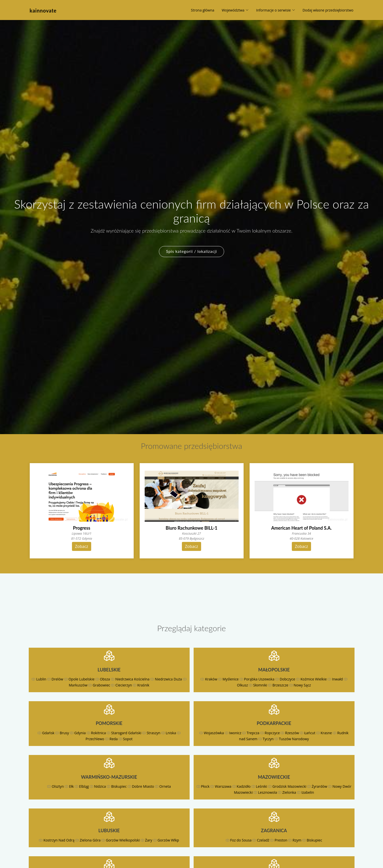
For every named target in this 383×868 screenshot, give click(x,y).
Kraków (211, 679)
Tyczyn (268, 739)
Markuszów (78, 685)
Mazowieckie (274, 777)
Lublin (41, 679)
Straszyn (154, 733)
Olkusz (243, 685)
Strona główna (203, 10)
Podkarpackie (274, 723)
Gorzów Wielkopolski (123, 840)
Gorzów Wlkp (168, 840)
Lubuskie (109, 830)
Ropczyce (272, 733)
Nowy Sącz (302, 685)
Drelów (57, 679)
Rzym (297, 840)
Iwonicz (235, 733)
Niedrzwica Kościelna (132, 679)
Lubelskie (109, 670)
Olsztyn (58, 786)
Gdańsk (48, 733)
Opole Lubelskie (81, 679)
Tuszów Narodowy (294, 739)
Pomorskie (109, 723)
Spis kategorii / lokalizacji (192, 251)
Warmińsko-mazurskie (109, 777)
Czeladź (263, 840)
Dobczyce (287, 679)
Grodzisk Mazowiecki (289, 786)
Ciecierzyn (124, 685)
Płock (205, 786)
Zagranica (274, 830)
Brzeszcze (280, 685)
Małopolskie (274, 670)
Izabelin (308, 792)
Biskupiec (119, 786)
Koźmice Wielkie (314, 679)
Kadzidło (244, 786)
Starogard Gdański (126, 733)
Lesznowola (268, 792)
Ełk (72, 786)
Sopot (128, 739)
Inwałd (337, 679)
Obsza (105, 679)
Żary (149, 840)
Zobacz (82, 546)
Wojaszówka (214, 733)
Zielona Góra (90, 840)
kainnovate (43, 11)
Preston (281, 840)
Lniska (171, 733)
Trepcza (253, 733)
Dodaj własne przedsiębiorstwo (328, 10)
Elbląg (84, 786)
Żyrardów (319, 786)
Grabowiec (101, 685)
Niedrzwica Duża (168, 679)
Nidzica (100, 786)
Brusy (64, 733)
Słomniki (260, 685)
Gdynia (80, 733)
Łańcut (310, 733)
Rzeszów (292, 733)
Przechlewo (95, 739)
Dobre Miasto (143, 786)
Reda (114, 739)
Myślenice (231, 679)
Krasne (326, 733)
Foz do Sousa (241, 840)
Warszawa (223, 786)
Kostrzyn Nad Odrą (59, 840)
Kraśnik (143, 685)
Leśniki (261, 786)
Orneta (165, 786)
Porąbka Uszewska (259, 679)
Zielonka (289, 792)
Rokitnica (98, 733)
